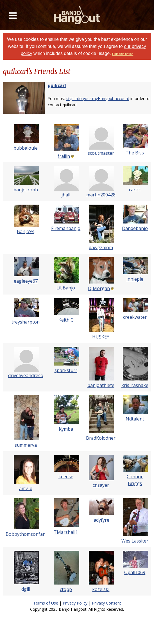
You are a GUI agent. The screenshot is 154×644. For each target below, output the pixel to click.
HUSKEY (101, 337)
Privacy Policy (75, 603)
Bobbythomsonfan (26, 534)
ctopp (66, 589)
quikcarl (57, 85)
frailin (64, 156)
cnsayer (101, 485)
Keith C (66, 320)
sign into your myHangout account (98, 99)
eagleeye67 (26, 281)
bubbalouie (26, 148)
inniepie (135, 279)
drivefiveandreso (26, 375)
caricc (135, 190)
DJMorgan (99, 288)
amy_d (26, 488)
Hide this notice (123, 54)
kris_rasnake (135, 385)
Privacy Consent (107, 603)
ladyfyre (101, 520)
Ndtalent (135, 419)
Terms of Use (46, 603)
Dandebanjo (135, 228)
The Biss (135, 153)
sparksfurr (66, 370)
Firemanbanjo (66, 228)
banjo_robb (26, 190)
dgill (26, 589)
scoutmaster (101, 153)
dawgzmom (101, 247)
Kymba (66, 429)
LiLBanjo (66, 288)
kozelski (101, 589)
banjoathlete (101, 385)
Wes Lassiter (135, 541)
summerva (26, 445)
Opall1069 (135, 572)
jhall (66, 195)
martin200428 (101, 195)
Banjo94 (26, 231)
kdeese (66, 477)
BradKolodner (101, 438)
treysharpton (26, 322)
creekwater (135, 317)
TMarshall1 (66, 532)
